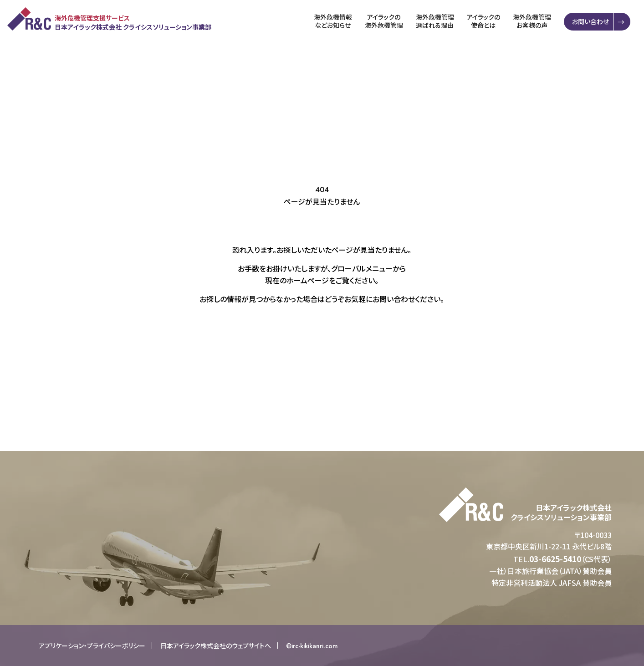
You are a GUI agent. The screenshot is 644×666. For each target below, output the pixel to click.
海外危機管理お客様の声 (533, 21)
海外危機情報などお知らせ (334, 21)
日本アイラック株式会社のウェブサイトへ (216, 646)
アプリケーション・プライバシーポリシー (92, 646)
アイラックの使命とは (484, 21)
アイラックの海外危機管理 (385, 21)
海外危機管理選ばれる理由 (436, 21)
